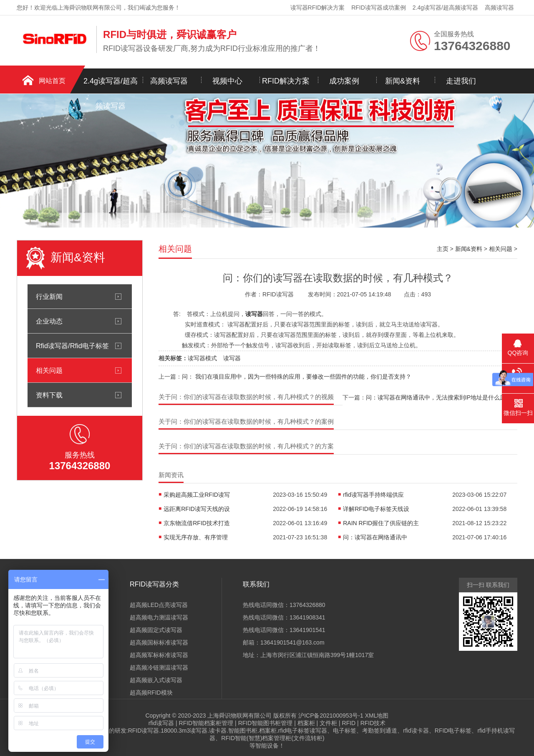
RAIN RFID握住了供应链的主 (381, 523)
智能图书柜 (243, 731)
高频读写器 (499, 8)
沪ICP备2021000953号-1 (331, 716)
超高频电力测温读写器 (159, 617)
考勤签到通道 (380, 731)
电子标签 (345, 731)
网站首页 (52, 81)
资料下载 (49, 395)
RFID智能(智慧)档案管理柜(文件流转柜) (273, 738)
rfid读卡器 (416, 731)
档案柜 (306, 723)
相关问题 (49, 370)
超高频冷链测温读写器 (159, 668)
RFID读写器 (144, 731)
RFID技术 (373, 723)
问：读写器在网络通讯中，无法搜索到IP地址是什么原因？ (442, 397)
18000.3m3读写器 (184, 731)
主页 (443, 249)
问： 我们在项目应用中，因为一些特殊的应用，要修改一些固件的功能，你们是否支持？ (297, 377)
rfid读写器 (161, 723)
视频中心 (227, 81)
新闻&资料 (403, 81)
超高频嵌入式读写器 (156, 680)
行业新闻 (49, 296)
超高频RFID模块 (151, 693)
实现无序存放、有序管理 (196, 537)
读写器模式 (202, 358)
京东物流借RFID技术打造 (197, 523)
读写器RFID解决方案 (318, 8)
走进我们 (461, 81)
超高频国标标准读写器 (159, 642)
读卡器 (218, 731)
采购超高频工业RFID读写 (197, 495)
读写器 (232, 358)
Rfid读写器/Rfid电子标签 (72, 346)
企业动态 (49, 321)
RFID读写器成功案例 (379, 8)
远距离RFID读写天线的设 (197, 509)
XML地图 (377, 716)
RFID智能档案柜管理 (206, 723)
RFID (349, 723)
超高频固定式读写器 (156, 630)
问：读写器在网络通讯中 (375, 537)
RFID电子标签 (453, 731)
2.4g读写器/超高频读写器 (445, 8)
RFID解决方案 (286, 81)
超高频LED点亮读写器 (159, 605)
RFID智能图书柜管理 (266, 723)
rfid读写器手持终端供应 (373, 495)
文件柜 (328, 723)
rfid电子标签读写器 (303, 731)
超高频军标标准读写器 (159, 655)
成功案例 (344, 81)
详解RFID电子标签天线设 (376, 509)
